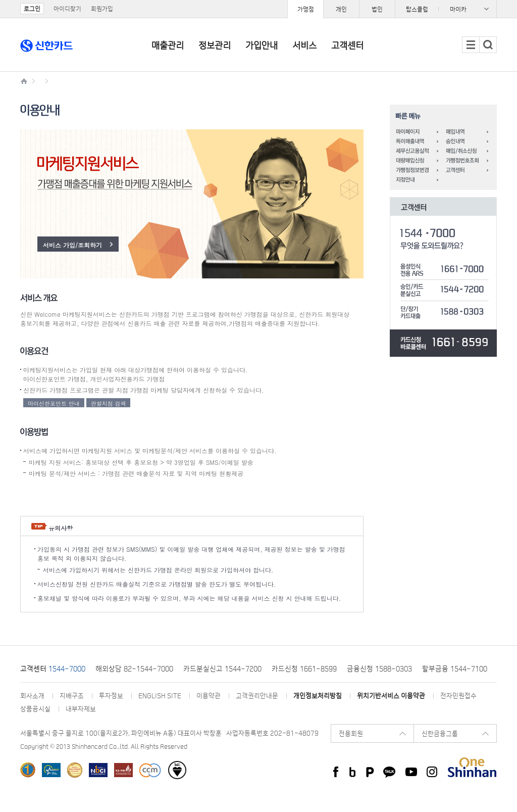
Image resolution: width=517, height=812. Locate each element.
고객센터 (33, 668)
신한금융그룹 (440, 733)
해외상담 (109, 668)
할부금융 (435, 668)
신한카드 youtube (411, 772)
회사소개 (32, 696)
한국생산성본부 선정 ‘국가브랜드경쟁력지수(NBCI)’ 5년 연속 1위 (98, 770)
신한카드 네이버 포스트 (370, 772)
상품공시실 (35, 709)
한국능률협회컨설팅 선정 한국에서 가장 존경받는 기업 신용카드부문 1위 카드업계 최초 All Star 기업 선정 (75, 770)
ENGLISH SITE (160, 696)
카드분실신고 (203, 668)
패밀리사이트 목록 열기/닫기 (446, 9)
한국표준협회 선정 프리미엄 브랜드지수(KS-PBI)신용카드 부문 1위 (123, 770)
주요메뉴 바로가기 (0, 0)
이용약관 (209, 696)
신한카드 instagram (432, 772)
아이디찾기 (67, 9)
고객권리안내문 (257, 696)
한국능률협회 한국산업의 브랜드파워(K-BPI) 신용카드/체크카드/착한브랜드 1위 (28, 770)
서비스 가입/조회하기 (72, 245)
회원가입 (102, 9)
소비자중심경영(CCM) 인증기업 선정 (150, 770)
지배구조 (72, 696)
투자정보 (111, 696)
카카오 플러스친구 (390, 772)
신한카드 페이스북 (334, 772)
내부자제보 (81, 709)
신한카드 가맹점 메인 (25, 79)
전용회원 (351, 733)
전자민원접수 (458, 696)
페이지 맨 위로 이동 (0, 812)
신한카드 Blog (352, 772)
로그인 (32, 9)
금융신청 (360, 668)
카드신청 (285, 668)
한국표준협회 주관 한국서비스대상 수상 (51, 770)
